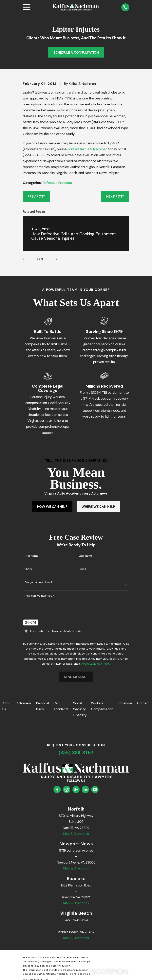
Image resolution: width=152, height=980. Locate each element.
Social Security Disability (80, 709)
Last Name (86, 556)
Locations (125, 703)
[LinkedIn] (85, 790)
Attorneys (24, 703)
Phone (29, 569)
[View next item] (52, 259)
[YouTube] (95, 790)
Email (82, 569)
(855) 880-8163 (76, 752)
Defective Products (57, 183)
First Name (31, 556)
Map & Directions (76, 834)
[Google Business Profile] (76, 790)
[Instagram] (66, 790)
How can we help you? (39, 596)
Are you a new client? (38, 582)
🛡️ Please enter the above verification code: (53, 631)
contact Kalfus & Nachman (87, 149)
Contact (143, 703)
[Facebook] (57, 790)
